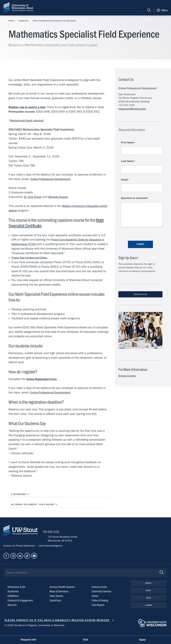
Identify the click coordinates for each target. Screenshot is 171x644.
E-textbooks (21, 495)
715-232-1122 (57, 535)
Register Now (141, 296)
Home (11, 21)
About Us (12, 609)
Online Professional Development (51, 179)
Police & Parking (101, 604)
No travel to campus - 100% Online (35, 505)
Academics (23, 21)
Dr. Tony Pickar (33, 197)
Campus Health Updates (63, 591)
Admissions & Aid (17, 591)
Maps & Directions (60, 595)
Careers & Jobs (100, 591)
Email (124, 180)
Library (95, 600)
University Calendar (102, 595)
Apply (149, 587)
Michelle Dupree (60, 197)
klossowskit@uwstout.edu (132, 109)
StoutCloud (56, 604)
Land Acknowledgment (51, 549)
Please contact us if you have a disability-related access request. (57, 624)
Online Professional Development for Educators (54, 21)
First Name (127, 142)
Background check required (28, 121)
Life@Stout (13, 600)
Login (149, 610)
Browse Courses (127, 377)
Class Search (57, 600)
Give (149, 603)
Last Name (127, 161)
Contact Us (10, 549)
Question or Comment (134, 199)
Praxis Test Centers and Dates (31, 258)
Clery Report (98, 609)
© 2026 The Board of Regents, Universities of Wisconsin (34, 629)
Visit (149, 595)
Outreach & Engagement (21, 604)
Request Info (29, 640)
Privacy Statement (26, 549)
